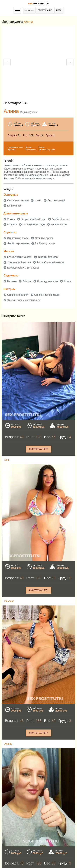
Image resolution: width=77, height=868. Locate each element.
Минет (38, 200)
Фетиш (68, 281)
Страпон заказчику (18, 295)
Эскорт (11, 219)
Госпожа (12, 281)
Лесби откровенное (18, 243)
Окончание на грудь (34, 224)
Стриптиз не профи (18, 238)
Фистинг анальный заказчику (24, 300)
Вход (59, 10)
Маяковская (31, 150)
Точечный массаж (48, 257)
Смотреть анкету (39, 827)
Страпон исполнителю (47, 295)
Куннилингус (14, 206)
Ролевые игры (59, 224)
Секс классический (18, 200)
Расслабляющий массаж (51, 262)
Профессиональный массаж (23, 268)
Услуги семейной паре (33, 219)
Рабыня (27, 281)
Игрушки (12, 224)
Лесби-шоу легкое (45, 243)
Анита (8, 838)
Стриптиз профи (44, 238)
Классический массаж (20, 257)
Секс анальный (56, 200)
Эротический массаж (19, 262)
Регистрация (45, 10)
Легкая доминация (48, 281)
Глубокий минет (61, 219)
